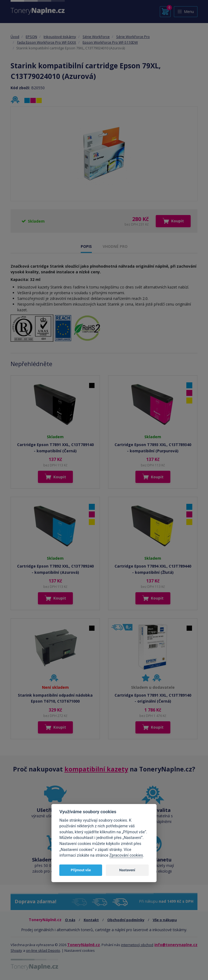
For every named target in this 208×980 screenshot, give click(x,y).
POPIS (86, 246)
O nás (70, 920)
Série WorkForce (96, 37)
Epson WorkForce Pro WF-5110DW (110, 42)
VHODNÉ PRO (115, 246)
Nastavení (127, 870)
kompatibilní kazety (96, 769)
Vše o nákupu (165, 920)
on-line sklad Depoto (43, 950)
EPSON (31, 37)
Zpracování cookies (126, 855)
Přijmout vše (81, 870)
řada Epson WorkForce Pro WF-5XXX (47, 42)
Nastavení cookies (80, 950)
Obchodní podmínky (126, 920)
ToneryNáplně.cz (84, 945)
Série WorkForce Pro (133, 37)
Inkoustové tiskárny (60, 37)
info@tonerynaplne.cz (176, 945)
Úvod (15, 37)
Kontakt (91, 920)
